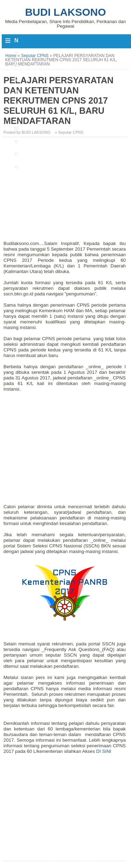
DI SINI (104, 751)
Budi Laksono (66, 12)
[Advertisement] (65, 191)
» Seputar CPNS (69, 132)
